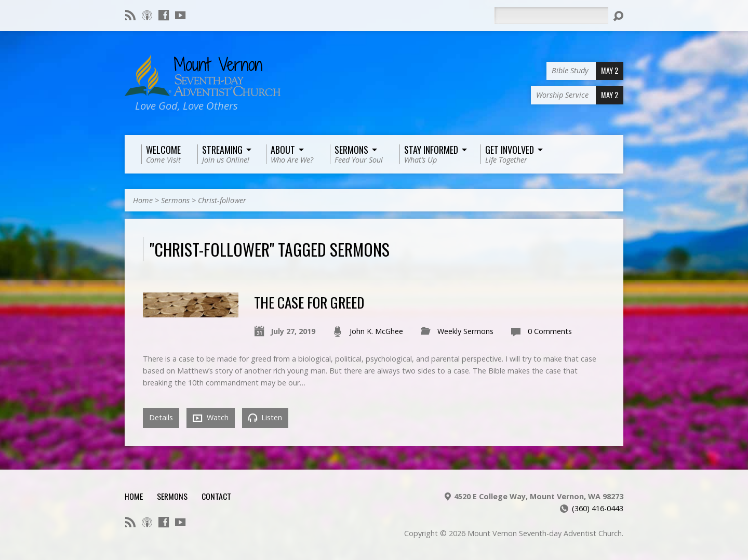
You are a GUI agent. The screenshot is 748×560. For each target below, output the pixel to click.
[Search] (551, 16)
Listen (265, 417)
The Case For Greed (309, 302)
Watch (211, 418)
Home (143, 200)
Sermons (175, 200)
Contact (216, 496)
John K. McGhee (376, 331)
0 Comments (550, 331)
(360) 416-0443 (598, 508)
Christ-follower (222, 200)
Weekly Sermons (465, 331)
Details (161, 417)
